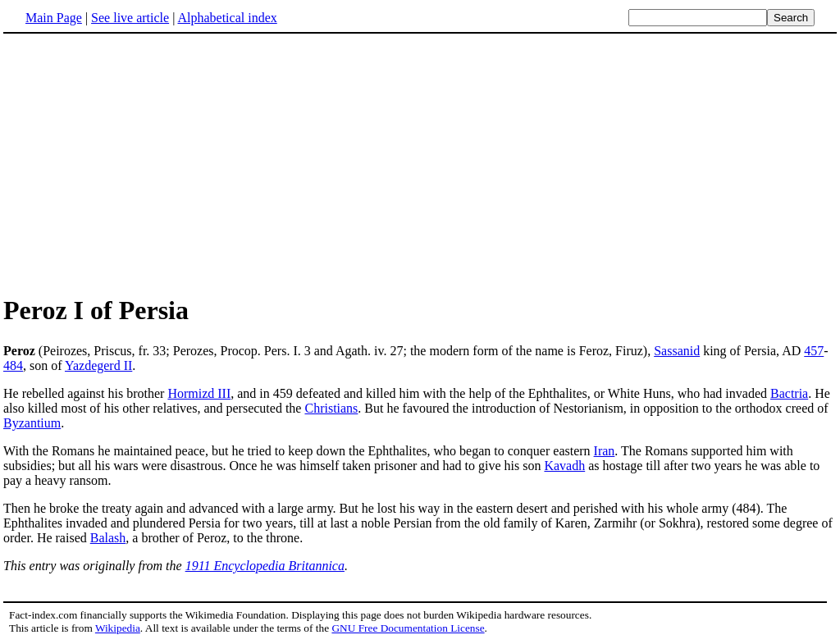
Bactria (789, 393)
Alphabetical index (227, 18)
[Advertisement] (141, 163)
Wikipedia (118, 628)
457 (814, 351)
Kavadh (564, 466)
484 (13, 365)
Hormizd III (199, 393)
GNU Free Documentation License (408, 628)
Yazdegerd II (98, 365)
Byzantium (32, 423)
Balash (108, 538)
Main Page (54, 18)
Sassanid (677, 351)
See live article (130, 18)
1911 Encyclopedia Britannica (265, 566)
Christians (331, 408)
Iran (605, 451)
